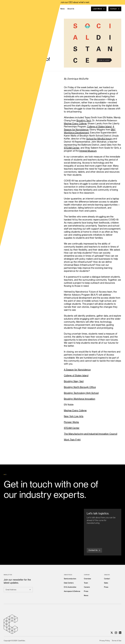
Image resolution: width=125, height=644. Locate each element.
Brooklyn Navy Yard (74, 381)
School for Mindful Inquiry (99, 139)
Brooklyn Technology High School (81, 393)
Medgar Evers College (75, 124)
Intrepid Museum (88, 151)
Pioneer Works (71, 422)
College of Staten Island (99, 127)
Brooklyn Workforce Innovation (80, 399)
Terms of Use (117, 641)
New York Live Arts (74, 416)
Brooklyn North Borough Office (80, 387)
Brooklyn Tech (84, 120)
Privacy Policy (105, 641)
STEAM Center (72, 148)
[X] (112, 633)
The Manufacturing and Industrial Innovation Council (91, 434)
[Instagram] (116, 633)
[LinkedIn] (120, 633)
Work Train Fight (72, 440)
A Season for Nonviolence (77, 370)
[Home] (21, 9)
